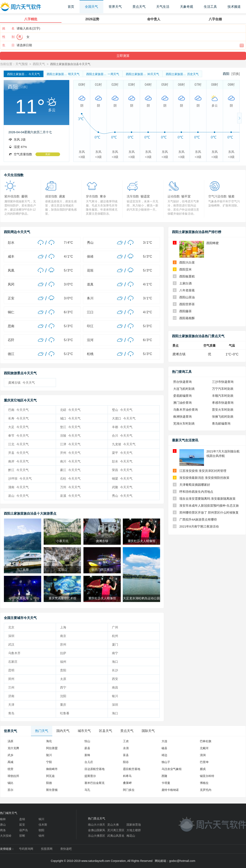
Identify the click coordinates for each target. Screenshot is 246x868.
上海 (63, 627)
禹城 (10, 762)
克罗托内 (206, 790)
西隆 (164, 776)
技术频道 (234, 7)
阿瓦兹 (50, 776)
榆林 (3, 819)
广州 (115, 627)
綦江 (70, 470)
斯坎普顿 (52, 790)
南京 (63, 636)
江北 (18, 444)
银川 (115, 696)
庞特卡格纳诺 (170, 790)
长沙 (115, 670)
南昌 (115, 687)
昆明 (11, 670)
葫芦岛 (24, 830)
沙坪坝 (20, 479)
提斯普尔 (90, 776)
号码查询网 (26, 849)
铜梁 (122, 479)
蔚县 (87, 748)
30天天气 (142, 74)
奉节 (18, 436)
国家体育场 (134, 825)
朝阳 (41, 830)
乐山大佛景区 (97, 836)
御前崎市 (52, 769)
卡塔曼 (166, 783)
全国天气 (91, 7)
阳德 (49, 783)
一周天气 (103, 74)
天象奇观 (187, 7)
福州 (63, 662)
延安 (22, 825)
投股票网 (47, 849)
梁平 (122, 453)
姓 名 (8, 28)
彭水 (122, 461)
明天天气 (63, 74)
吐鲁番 (65, 713)
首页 (71, 7)
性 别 (8, 37)
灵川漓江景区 (116, 830)
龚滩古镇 (22, 383)
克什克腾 (13, 748)
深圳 (11, 636)
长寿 (18, 418)
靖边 (164, 755)
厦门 (115, 644)
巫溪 (70, 496)
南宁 (115, 653)
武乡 (10, 755)
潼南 (18, 487)
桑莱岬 (127, 783)
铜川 (41, 819)
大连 (164, 741)
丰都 (122, 427)
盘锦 (22, 819)
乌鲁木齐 (14, 653)
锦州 (41, 836)
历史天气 (182, 74)
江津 (70, 444)
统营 (10, 769)
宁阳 (49, 762)
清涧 (203, 755)
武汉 (11, 644)
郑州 (11, 679)
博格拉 (204, 783)
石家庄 (13, 662)
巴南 (18, 410)
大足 (18, 427)
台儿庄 (89, 762)
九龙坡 (124, 444)
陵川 (49, 755)
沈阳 (63, 696)
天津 (11, 705)
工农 (126, 741)
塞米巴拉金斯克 (95, 783)
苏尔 (10, 790)
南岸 (18, 461)
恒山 (87, 741)
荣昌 (122, 470)
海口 (115, 662)
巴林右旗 (206, 741)
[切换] (236, 74)
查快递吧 (66, 849)
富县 (126, 755)
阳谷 (126, 762)
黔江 (18, 470)
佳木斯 (43, 825)
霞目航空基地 (132, 769)
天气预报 (22, 64)
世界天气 (115, 7)
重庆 (63, 705)
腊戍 (203, 769)
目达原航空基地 (95, 769)
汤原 (10, 741)
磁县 (164, 748)
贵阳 (63, 670)
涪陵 (70, 436)
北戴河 (204, 748)
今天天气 (24, 74)
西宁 (63, 687)
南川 (70, 461)
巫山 (18, 496)
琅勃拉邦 (13, 776)
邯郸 (22, 836)
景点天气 (139, 7)
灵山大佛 (113, 825)
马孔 (87, 790)
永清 (126, 748)
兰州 (11, 687)
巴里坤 (204, 762)
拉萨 (63, 653)
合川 (122, 436)
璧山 (122, 410)
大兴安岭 (6, 836)
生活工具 (210, 7)
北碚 (70, 410)
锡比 (10, 783)
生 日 (8, 45)
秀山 (122, 496)
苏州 (63, 644)
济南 (11, 696)
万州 (70, 487)
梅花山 (131, 836)
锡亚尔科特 (207, 776)
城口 (70, 418)
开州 (70, 453)
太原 (63, 679)
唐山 (3, 825)
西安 (115, 679)
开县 (18, 453)
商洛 (3, 830)
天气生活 (163, 7)
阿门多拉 (129, 790)
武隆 (122, 487)
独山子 (166, 762)
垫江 (70, 427)
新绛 (87, 755)
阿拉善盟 (52, 748)
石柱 (70, 479)
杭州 (115, 636)
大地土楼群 (134, 830)
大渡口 (124, 418)
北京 (11, 627)
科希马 (127, 776)
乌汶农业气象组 (172, 769)
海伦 (49, 741)
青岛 (11, 713)
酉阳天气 (39, 64)
